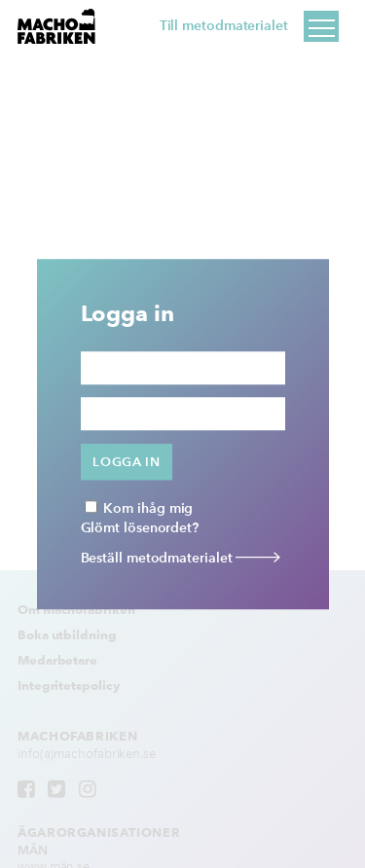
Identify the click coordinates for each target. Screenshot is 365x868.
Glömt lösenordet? (140, 528)
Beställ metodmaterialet (181, 558)
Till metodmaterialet (224, 26)
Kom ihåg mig (139, 508)
